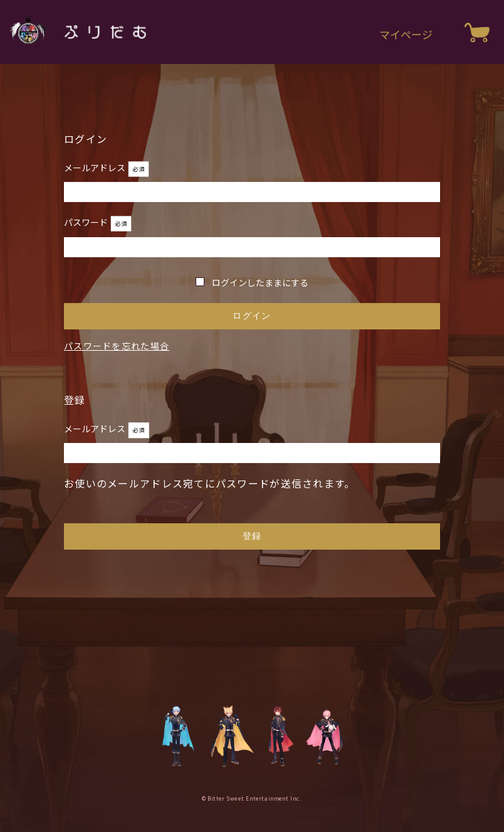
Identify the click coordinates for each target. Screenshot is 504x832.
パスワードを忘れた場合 (117, 346)
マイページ (406, 34)
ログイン (252, 316)
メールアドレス (96, 168)
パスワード (87, 222)
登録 (252, 536)
